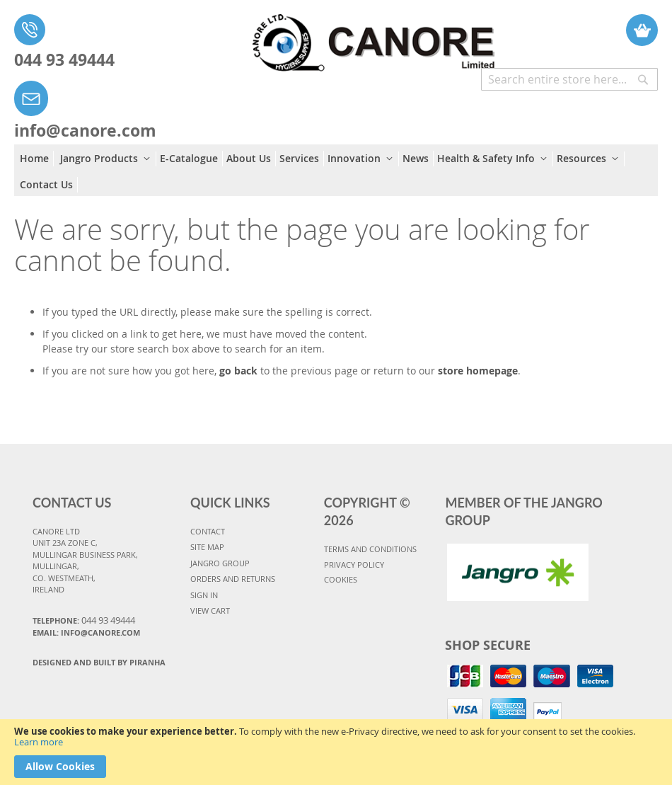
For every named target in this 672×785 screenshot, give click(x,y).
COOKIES (341, 579)
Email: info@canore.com (86, 632)
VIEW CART (210, 611)
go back (238, 371)
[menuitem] (37, 159)
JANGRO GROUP (220, 563)
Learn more (39, 742)
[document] (336, 752)
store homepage (478, 371)
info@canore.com (85, 130)
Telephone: (84, 620)
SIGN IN (204, 595)
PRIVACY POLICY (354, 565)
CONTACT (208, 531)
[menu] (336, 170)
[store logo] (359, 36)
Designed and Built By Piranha (99, 662)
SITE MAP (207, 547)
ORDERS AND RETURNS (233, 579)
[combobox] (569, 79)
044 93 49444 (64, 59)
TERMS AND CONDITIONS (370, 549)
